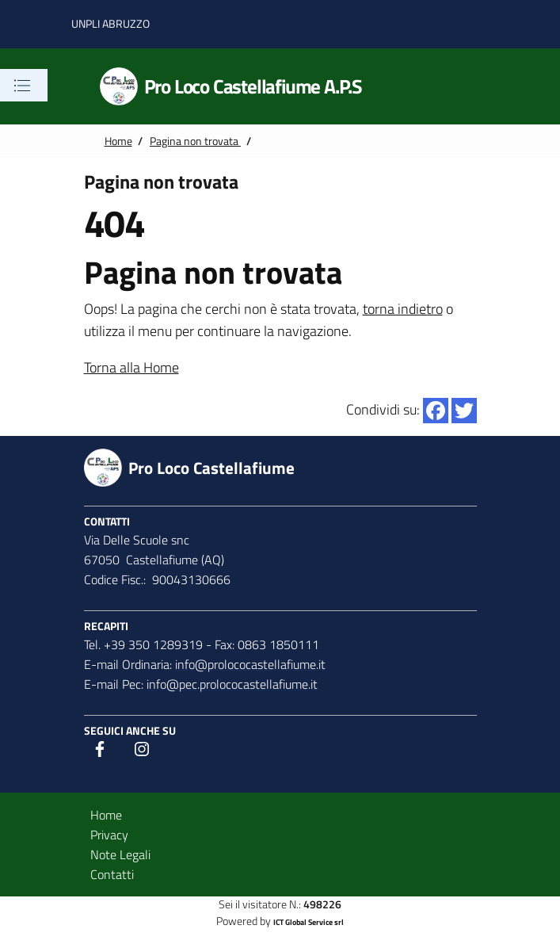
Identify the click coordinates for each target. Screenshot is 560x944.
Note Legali (120, 854)
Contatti (112, 874)
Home (118, 141)
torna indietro (403, 309)
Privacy (109, 835)
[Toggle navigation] (22, 86)
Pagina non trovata (195, 141)
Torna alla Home (131, 367)
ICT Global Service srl (309, 922)
